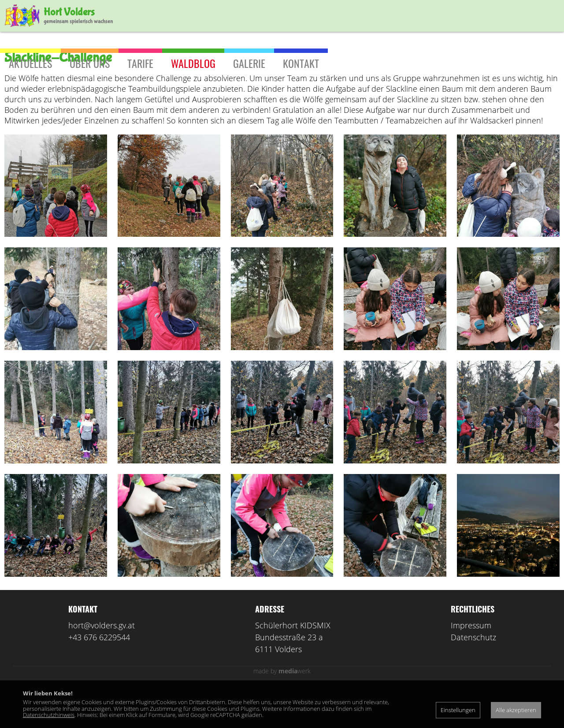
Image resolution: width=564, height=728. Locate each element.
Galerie (249, 63)
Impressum (471, 664)
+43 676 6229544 (99, 676)
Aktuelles (30, 63)
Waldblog (193, 63)
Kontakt (301, 63)
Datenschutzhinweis (49, 715)
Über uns (90, 63)
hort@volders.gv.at (102, 664)
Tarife (140, 63)
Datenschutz (473, 676)
